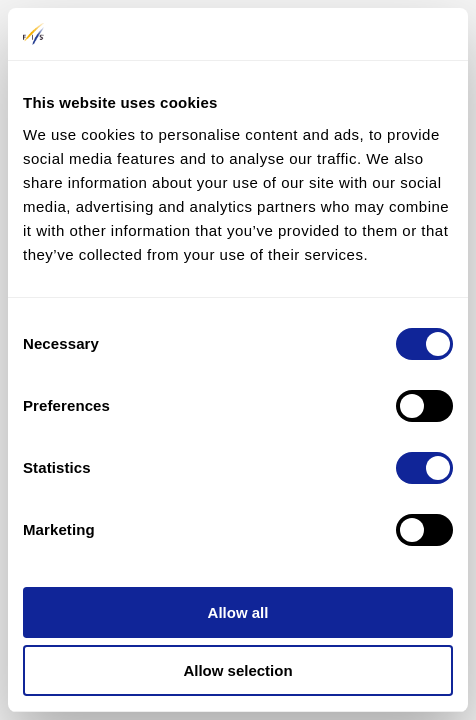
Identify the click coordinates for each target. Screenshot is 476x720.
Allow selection (237, 670)
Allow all (238, 612)
